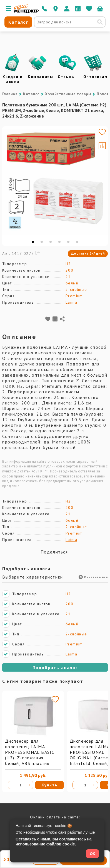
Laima (71, 302)
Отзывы (66, 77)
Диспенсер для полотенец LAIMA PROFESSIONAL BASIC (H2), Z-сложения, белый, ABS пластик (30, 752)
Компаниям (40, 77)
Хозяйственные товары (68, 94)
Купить (50, 785)
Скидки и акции (13, 79)
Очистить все (93, 577)
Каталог (31, 94)
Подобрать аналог (55, 667)
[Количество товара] (21, 785)
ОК (92, 854)
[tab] (33, 242)
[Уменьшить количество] (12, 785)
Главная (10, 94)
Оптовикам (96, 77)
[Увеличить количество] (29, 785)
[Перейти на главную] (26, 11)
